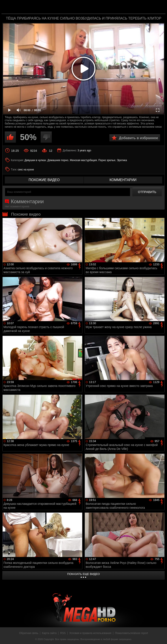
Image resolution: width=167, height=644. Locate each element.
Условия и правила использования (90, 633)
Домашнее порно (58, 160)
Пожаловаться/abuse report (131, 633)
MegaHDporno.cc (92, 7)
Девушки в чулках (35, 160)
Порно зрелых (107, 160)
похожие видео (44, 180)
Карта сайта (49, 633)
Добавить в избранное (139, 138)
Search (159, 7)
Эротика (122, 160)
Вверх (160, 636)
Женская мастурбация (83, 160)
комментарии (123, 180)
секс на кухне (26, 170)
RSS (63, 633)
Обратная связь (29, 633)
